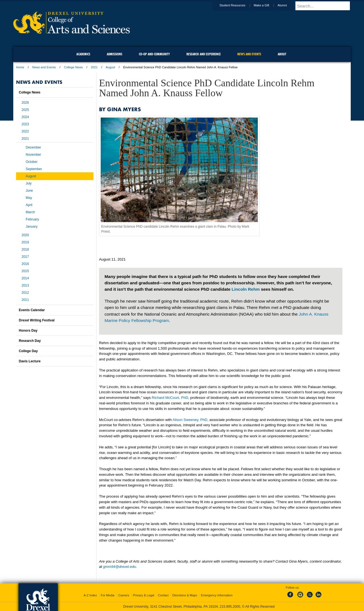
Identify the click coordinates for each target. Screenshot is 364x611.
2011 (25, 300)
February (32, 219)
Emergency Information (217, 595)
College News (73, 67)
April (29, 205)
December (33, 147)
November (33, 155)
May (29, 198)
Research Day (30, 341)
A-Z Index (90, 595)
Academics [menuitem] (83, 54)
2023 (25, 124)
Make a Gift (267, 5)
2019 (25, 242)
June (29, 191)
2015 (25, 271)
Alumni (287, 5)
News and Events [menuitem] (249, 54)
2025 (25, 110)
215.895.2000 (230, 607)
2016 (25, 264)
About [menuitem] (282, 54)
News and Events (44, 67)
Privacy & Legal (144, 595)
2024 (25, 117)
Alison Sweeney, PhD (190, 420)
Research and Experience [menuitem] (204, 54)
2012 (25, 293)
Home (20, 67)
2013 (25, 285)
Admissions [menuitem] (115, 54)
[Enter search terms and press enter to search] (326, 6)
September (34, 169)
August (110, 67)
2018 (25, 249)
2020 (25, 235)
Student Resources (238, 5)
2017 (25, 257)
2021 (94, 67)
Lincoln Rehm (246, 289)
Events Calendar (32, 310)
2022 (25, 131)
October (32, 162)
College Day (28, 351)
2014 (25, 278)
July (29, 183)
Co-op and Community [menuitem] (154, 54)
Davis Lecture (30, 361)
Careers (124, 595)
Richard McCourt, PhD (170, 398)
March (30, 212)
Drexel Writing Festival (37, 320)
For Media (108, 595)
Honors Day (28, 331)
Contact (163, 595)
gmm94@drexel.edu (120, 567)
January (32, 227)
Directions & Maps (185, 595)
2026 (25, 103)
